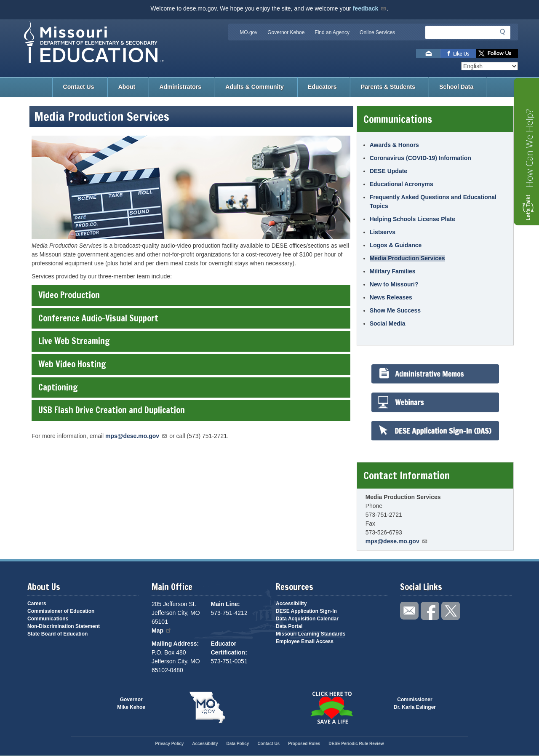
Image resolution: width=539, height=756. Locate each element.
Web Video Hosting (191, 364)
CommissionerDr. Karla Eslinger (415, 703)
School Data (456, 87)
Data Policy (237, 744)
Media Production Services (407, 258)
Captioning (191, 387)
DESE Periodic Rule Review (356, 744)
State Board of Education (57, 634)
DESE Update (388, 171)
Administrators (180, 87)
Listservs (383, 232)
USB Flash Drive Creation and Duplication (191, 410)
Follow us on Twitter (497, 53)
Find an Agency (332, 32)
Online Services (377, 32)
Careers (37, 604)
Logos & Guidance (396, 245)
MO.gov (248, 32)
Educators (322, 87)
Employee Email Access (305, 641)
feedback (370, 8)
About (127, 87)
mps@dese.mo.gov (136, 436)
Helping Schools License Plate (412, 219)
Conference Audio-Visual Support (191, 318)
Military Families (393, 271)
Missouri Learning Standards (311, 634)
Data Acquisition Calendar (307, 619)
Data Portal (289, 626)
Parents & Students (388, 87)
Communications (48, 619)
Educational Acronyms (402, 184)
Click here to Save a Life (332, 708)
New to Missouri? (394, 284)
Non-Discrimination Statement (64, 626)
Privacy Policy (169, 744)
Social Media (388, 323)
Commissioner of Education (61, 611)
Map (162, 630)
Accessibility (291, 604)
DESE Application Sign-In (306, 611)
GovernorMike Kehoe (131, 703)
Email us (428, 53)
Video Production (191, 295)
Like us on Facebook (458, 53)
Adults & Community (254, 87)
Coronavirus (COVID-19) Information (420, 158)
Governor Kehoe (286, 32)
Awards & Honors (394, 145)
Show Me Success (395, 310)
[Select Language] (490, 66)
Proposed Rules (304, 744)
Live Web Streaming (191, 341)
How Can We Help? (529, 148)
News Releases (391, 297)
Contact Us (79, 87)
